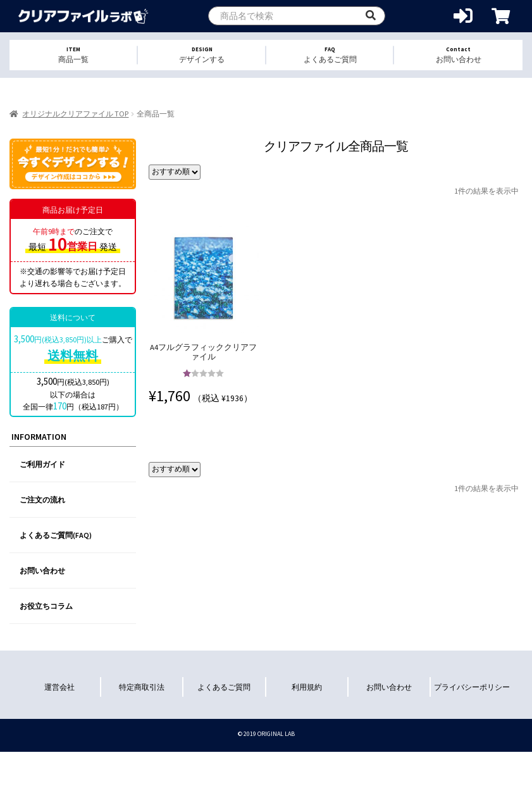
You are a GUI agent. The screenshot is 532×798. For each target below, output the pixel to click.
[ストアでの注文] (175, 172)
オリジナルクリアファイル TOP (75, 114)
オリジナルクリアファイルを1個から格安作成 (84, 16)
